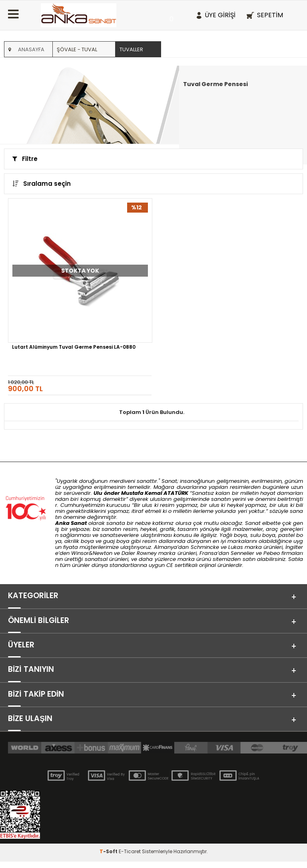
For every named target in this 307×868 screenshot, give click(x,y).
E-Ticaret (130, 858)
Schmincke (205, 547)
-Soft (109, 858)
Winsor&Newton (92, 553)
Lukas (236, 547)
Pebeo (272, 553)
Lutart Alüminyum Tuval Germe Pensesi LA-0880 (74, 348)
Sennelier (242, 553)
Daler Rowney (140, 553)
